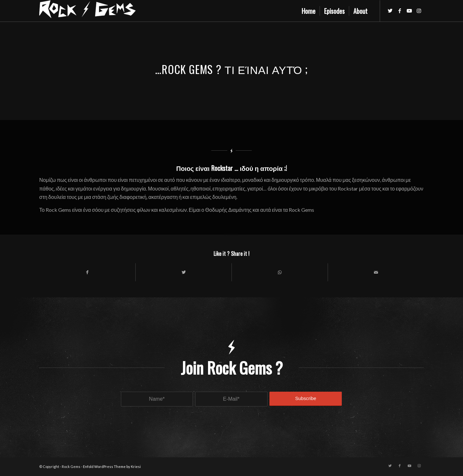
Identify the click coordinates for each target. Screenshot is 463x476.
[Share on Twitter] (184, 272)
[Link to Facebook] (400, 11)
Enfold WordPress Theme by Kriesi (112, 467)
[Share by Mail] (376, 272)
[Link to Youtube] (409, 11)
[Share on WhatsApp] (280, 272)
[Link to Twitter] (390, 11)
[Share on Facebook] (87, 272)
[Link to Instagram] (419, 11)
